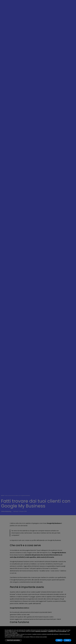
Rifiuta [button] (59, 640)
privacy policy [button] (53, 630)
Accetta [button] (67, 640)
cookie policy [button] (15, 633)
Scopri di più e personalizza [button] (13, 640)
